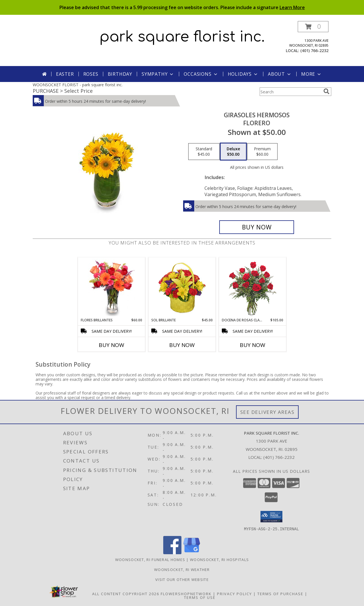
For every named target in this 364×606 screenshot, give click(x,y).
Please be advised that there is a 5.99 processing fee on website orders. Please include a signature (182, 7)
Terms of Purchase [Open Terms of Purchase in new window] (280, 593)
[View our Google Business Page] (192, 552)
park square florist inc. (182, 37)
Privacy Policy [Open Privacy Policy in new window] (234, 593)
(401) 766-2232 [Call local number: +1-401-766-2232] (314, 51)
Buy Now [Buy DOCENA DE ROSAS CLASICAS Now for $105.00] (253, 345)
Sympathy (158, 74)
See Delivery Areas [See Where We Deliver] (267, 412)
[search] (326, 91)
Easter (65, 74)
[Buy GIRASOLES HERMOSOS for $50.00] (257, 227)
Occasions (201, 74)
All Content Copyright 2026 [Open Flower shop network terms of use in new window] (126, 593)
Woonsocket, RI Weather (182, 569)
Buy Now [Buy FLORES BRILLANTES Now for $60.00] (111, 345)
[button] (313, 27)
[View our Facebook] (172, 552)
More (312, 74)
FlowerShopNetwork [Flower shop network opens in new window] (186, 593)
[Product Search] (290, 92)
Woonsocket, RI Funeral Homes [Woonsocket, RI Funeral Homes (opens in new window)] (150, 559)
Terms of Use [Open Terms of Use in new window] (200, 597)
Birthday (120, 74)
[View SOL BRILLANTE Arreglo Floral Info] (182, 288)
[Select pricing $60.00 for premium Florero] (262, 152)
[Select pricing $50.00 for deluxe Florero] (233, 152)
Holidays (243, 74)
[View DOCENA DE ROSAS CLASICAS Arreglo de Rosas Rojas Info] (253, 288)
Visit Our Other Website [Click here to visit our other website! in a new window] (182, 579)
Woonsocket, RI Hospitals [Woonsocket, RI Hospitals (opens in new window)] (219, 559)
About (280, 74)
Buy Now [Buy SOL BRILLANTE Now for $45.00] (182, 345)
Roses (91, 74)
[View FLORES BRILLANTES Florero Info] (112, 287)
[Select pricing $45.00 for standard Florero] (204, 152)
